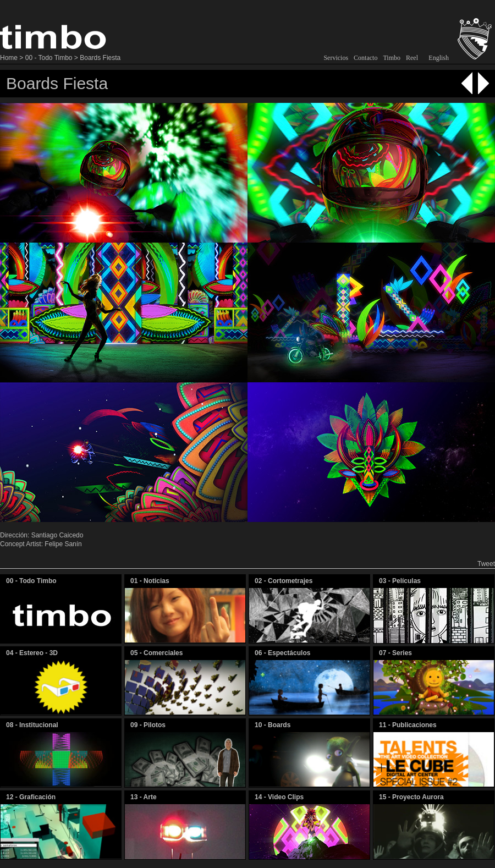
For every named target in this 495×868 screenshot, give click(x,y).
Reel (412, 58)
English (439, 58)
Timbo (392, 58)
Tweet (486, 564)
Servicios (336, 58)
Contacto (365, 58)
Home (9, 58)
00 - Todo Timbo (49, 58)
